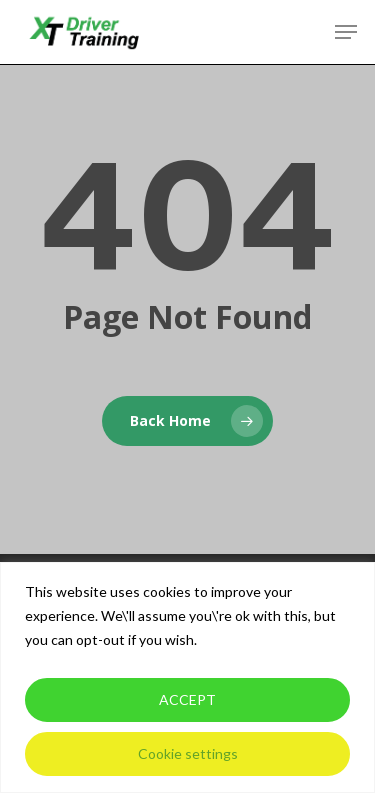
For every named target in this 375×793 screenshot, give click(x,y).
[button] (346, 32)
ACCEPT (187, 699)
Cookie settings (188, 753)
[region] (187, 677)
